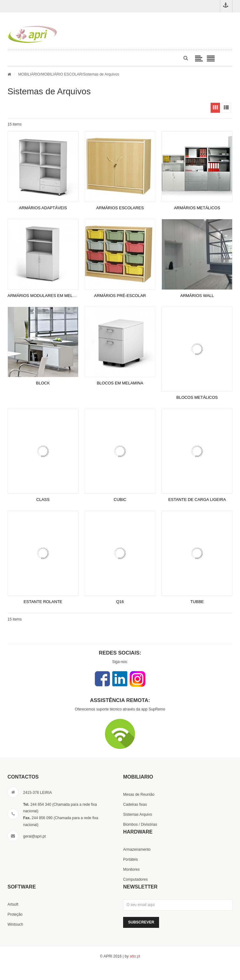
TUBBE (197, 602)
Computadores (135, 879)
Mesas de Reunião (139, 794)
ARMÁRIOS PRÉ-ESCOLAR (120, 296)
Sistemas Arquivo (138, 814)
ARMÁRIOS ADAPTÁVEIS (43, 208)
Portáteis (130, 859)
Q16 (120, 602)
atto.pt (135, 956)
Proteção (15, 914)
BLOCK (43, 383)
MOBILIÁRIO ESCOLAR (62, 74)
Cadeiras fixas (135, 804)
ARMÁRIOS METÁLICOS (197, 208)
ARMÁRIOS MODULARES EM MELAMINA (47, 296)
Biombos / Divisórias (140, 824)
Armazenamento (137, 849)
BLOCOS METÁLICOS (197, 397)
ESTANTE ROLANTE (43, 602)
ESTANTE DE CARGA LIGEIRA (197, 500)
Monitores (131, 869)
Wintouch (15, 924)
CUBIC (120, 500)
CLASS (43, 500)
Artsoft (13, 904)
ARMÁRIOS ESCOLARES (120, 208)
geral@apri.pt (34, 836)
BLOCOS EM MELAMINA (120, 383)
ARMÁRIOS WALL (197, 296)
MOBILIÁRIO (29, 74)
